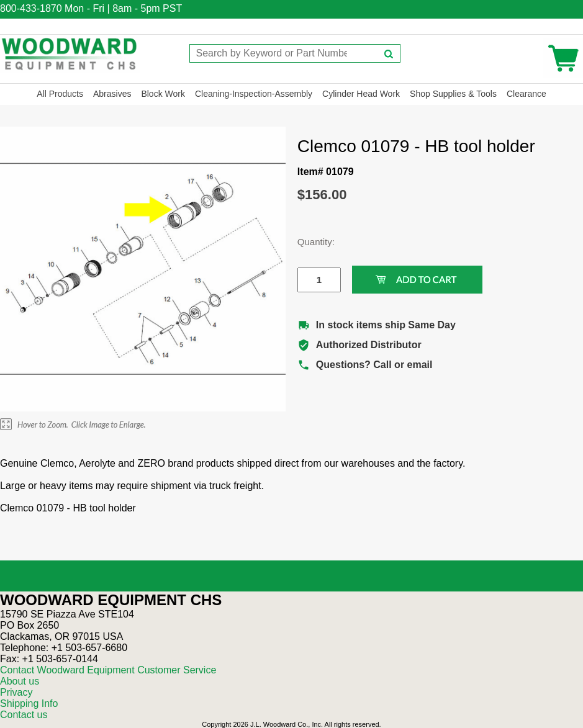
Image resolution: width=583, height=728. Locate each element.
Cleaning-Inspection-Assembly (254, 94)
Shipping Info (29, 703)
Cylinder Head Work (361, 94)
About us (20, 681)
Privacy (16, 692)
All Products (60, 94)
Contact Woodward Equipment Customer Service (108, 670)
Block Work (163, 94)
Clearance (527, 94)
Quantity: (310, 242)
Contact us (24, 715)
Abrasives (112, 94)
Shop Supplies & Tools (453, 94)
